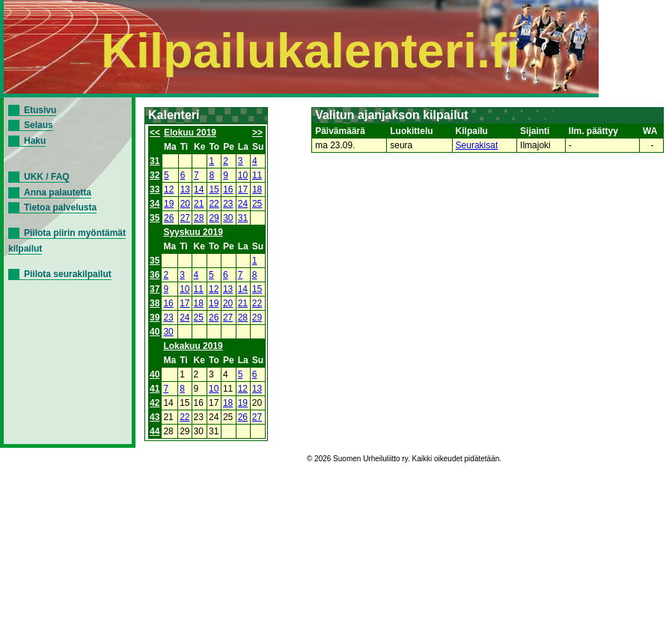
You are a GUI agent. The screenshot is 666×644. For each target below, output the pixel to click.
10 (243, 175)
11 (257, 175)
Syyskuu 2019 (193, 232)
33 (155, 189)
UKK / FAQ (47, 177)
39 (155, 318)
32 (155, 175)
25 (257, 204)
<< (155, 133)
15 (214, 189)
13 (185, 189)
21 (199, 204)
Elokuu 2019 (190, 133)
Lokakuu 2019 (193, 346)
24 (243, 204)
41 (155, 389)
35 (155, 218)
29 (214, 218)
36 (155, 275)
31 (155, 161)
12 (169, 189)
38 (155, 303)
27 (185, 218)
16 (228, 189)
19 (169, 204)
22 (214, 204)
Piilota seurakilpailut (68, 274)
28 (199, 218)
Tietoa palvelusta (60, 207)
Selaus (39, 125)
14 (199, 189)
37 (155, 289)
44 (155, 431)
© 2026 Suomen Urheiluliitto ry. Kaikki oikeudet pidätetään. (404, 459)
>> (257, 133)
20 (185, 204)
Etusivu (40, 110)
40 (155, 332)
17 (243, 189)
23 (228, 204)
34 (155, 204)
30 (228, 218)
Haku (35, 141)
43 (155, 417)
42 (155, 403)
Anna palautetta (58, 192)
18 (257, 189)
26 (169, 218)
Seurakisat (477, 145)
